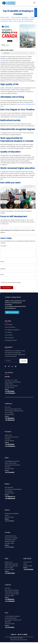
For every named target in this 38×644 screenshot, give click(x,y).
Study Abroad (17, 19)
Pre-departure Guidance (12, 332)
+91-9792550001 (10, 603)
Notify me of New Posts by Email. (11, 284)
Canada (3, 60)
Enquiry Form (36, 13)
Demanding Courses (11, 342)
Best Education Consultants (20, 17)
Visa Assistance (9, 339)
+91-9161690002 (10, 420)
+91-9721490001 (10, 474)
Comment (4, 246)
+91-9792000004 (10, 395)
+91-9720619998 (28, 571)
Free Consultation (10, 329)
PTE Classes (8, 334)
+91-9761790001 (9, 549)
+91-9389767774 (10, 499)
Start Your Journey (12, 314)
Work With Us (9, 337)
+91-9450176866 (10, 575)
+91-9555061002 (10, 422)
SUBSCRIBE (23, 363)
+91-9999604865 (10, 500)
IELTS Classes (9, 326)
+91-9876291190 (10, 393)
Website (3, 271)
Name (3, 263)
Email (2, 276)
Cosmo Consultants (18, 21)
